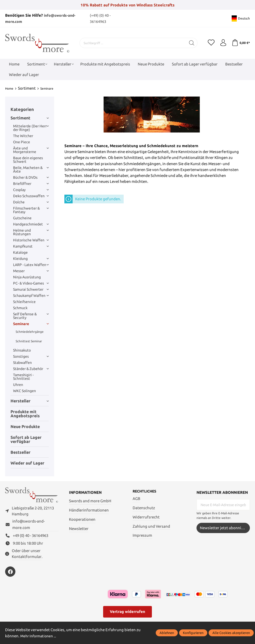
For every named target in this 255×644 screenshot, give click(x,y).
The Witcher (23, 136)
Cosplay (31, 190)
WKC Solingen (24, 391)
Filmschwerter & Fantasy (31, 210)
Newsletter (79, 528)
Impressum (142, 536)
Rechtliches (146, 491)
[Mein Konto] (222, 43)
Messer (31, 271)
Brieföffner (31, 184)
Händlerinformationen (89, 510)
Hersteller (30, 401)
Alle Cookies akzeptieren (231, 633)
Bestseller (21, 452)
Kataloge (20, 252)
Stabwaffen (22, 363)
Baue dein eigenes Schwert (28, 160)
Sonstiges (31, 356)
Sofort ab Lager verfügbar (26, 439)
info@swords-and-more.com (28, 527)
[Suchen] (189, 43)
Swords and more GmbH (90, 501)
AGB (136, 499)
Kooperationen (82, 519)
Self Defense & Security (31, 316)
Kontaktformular (27, 559)
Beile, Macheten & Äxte (31, 169)
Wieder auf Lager (27, 463)
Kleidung (31, 259)
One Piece (22, 142)
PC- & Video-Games (31, 283)
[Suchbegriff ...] (131, 43)
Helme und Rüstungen (31, 232)
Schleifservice (24, 302)
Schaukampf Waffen (31, 296)
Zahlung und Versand (151, 527)
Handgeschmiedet (31, 224)
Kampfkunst (31, 246)
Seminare (31, 324)
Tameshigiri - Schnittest (23, 377)
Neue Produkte (25, 426)
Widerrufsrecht (146, 517)
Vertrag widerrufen (128, 614)
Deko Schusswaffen (31, 196)
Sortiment (30, 118)
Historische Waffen (31, 240)
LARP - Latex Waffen (31, 265)
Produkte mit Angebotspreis (25, 413)
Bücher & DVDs (31, 177)
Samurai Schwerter (31, 289)
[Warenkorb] (240, 43)
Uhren (18, 385)
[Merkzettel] (209, 43)
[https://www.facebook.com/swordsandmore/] (10, 574)
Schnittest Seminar (29, 341)
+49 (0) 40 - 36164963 (31, 538)
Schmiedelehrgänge (30, 331)
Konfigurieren (193, 633)
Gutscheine (22, 218)
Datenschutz (144, 508)
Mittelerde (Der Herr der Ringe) (31, 128)
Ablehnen (167, 633)
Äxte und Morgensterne (31, 150)
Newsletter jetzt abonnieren (224, 528)
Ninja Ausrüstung (27, 277)
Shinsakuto (22, 350)
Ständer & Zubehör (31, 369)
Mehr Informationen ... (40, 636)
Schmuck (20, 308)
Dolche (31, 202)
